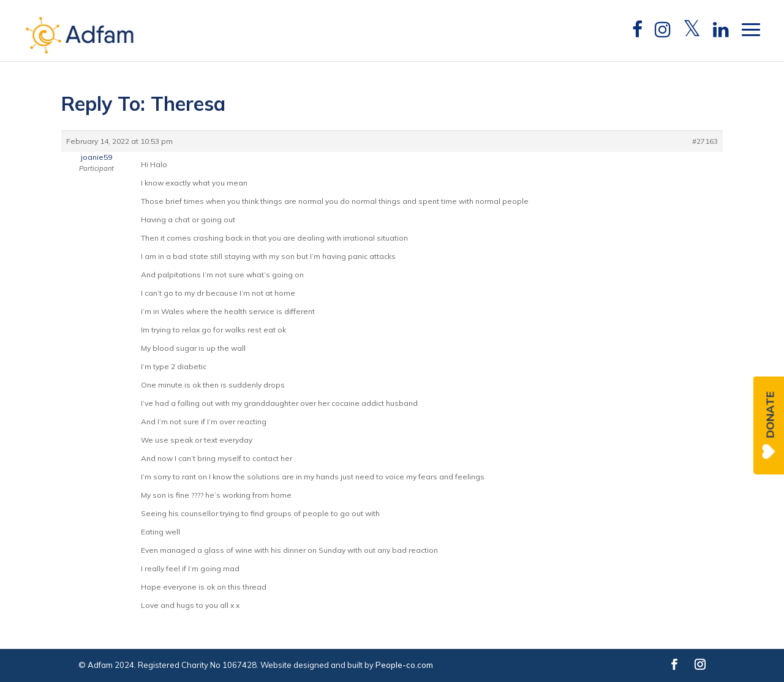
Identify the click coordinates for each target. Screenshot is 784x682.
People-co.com (404, 665)
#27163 (705, 141)
